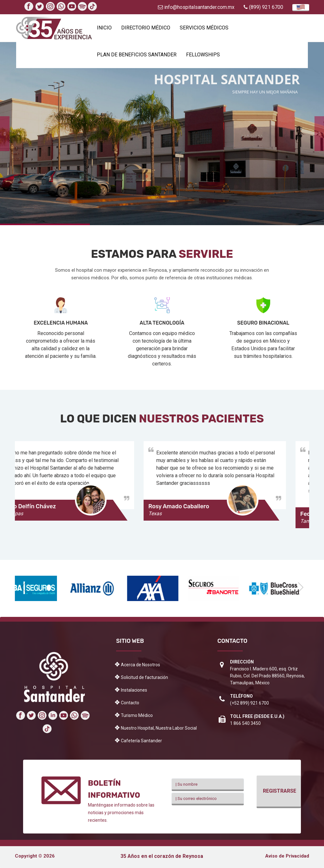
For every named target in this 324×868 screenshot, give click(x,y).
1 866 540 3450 (245, 723)
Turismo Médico (137, 715)
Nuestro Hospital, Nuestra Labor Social (159, 728)
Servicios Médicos (204, 28)
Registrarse (280, 791)
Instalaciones (134, 690)
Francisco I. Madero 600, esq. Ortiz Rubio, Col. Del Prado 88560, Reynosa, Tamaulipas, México (267, 676)
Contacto (130, 703)
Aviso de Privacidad (287, 856)
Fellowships (203, 55)
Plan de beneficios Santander (137, 55)
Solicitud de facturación (144, 677)
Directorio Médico (146, 28)
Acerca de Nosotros (140, 665)
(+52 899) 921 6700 (249, 703)
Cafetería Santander (141, 741)
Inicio (104, 28)
